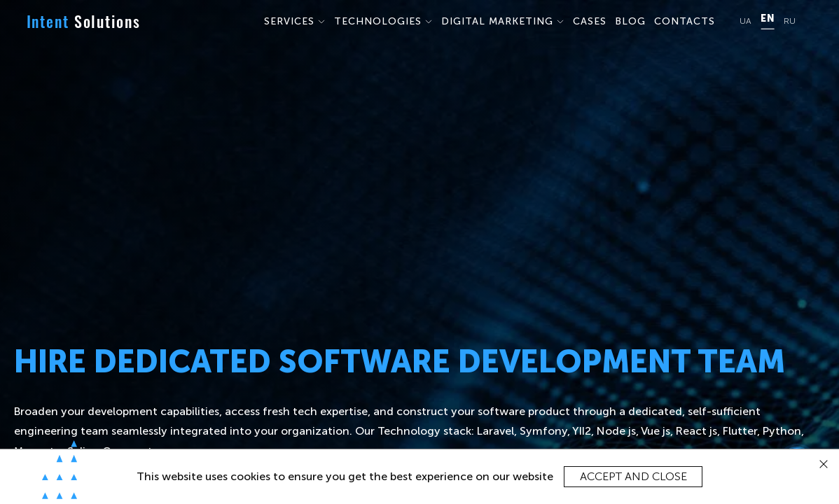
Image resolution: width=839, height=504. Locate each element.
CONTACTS (685, 21)
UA (746, 21)
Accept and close (633, 476)
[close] (824, 464)
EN (767, 19)
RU (790, 21)
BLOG (630, 21)
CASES (590, 21)
